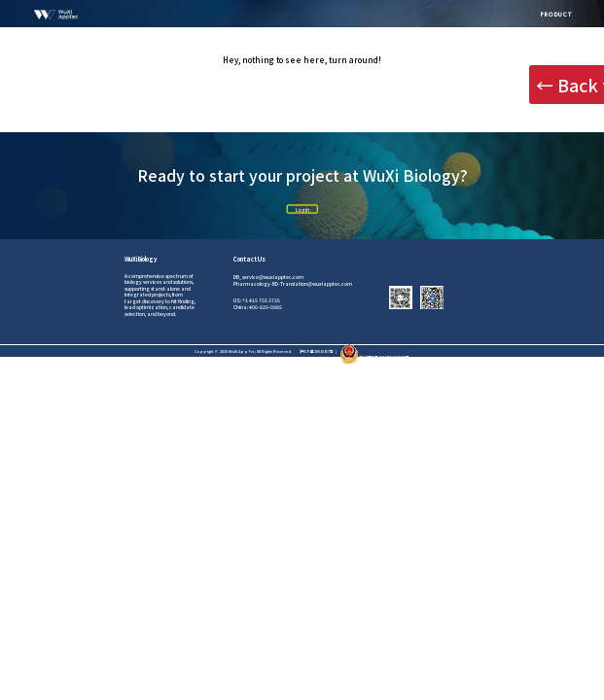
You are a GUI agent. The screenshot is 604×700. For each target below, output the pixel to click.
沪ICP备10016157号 (317, 351)
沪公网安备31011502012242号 (374, 357)
